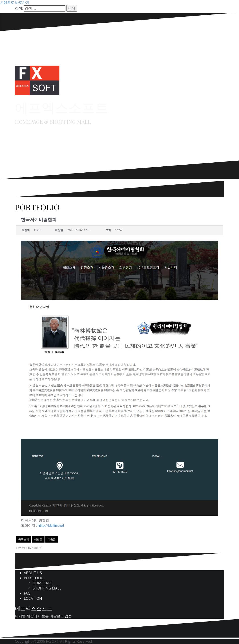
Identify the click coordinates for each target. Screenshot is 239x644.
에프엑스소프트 (62, 107)
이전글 (38, 539)
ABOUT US (33, 573)
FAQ (27, 593)
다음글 (52, 539)
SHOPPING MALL (47, 588)
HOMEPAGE (43, 583)
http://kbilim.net (51, 525)
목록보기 (24, 539)
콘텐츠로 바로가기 (15, 2)
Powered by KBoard (29, 548)
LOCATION (33, 598)
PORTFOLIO (34, 578)
